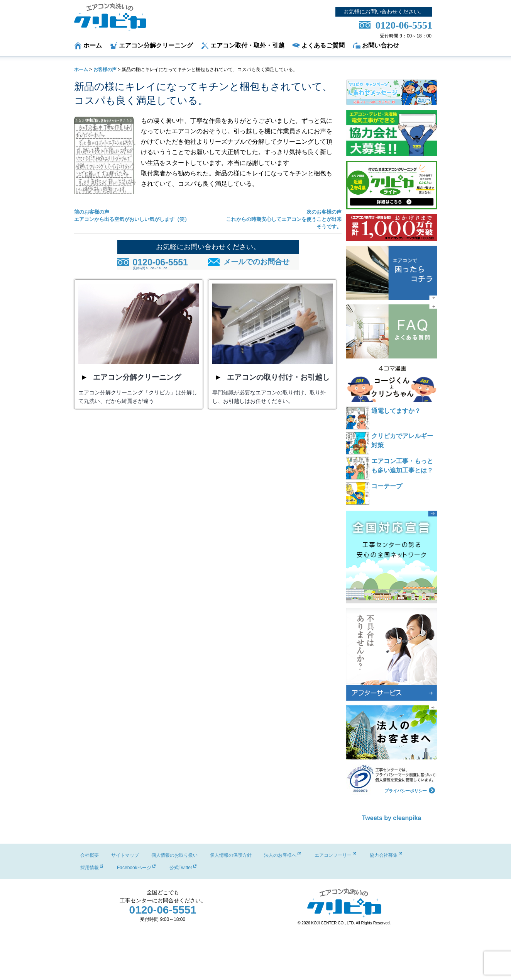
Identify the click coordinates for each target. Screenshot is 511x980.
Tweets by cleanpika (392, 818)
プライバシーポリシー (410, 790)
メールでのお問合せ (256, 262)
